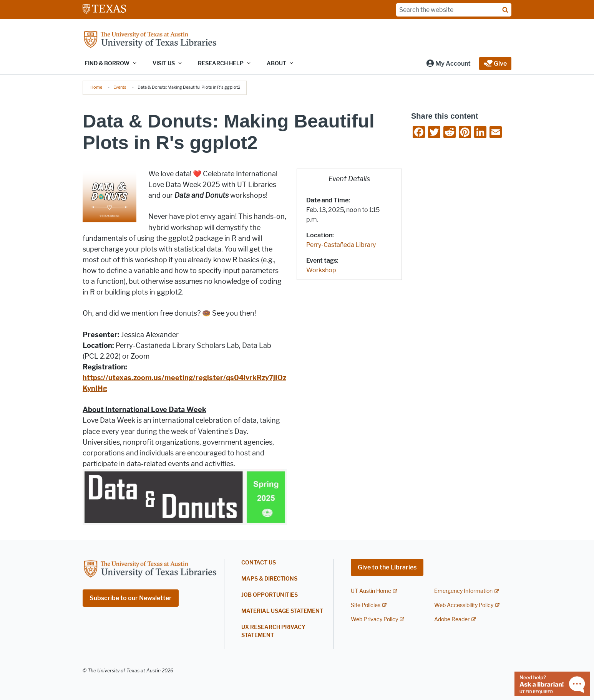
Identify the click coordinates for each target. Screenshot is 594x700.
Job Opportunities (270, 595)
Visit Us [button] (164, 64)
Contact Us (259, 563)
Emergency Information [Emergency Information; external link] (463, 591)
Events (120, 87)
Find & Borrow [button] (107, 64)
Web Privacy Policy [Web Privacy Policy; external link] (374, 620)
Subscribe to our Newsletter (131, 598)
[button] (448, 64)
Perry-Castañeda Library (341, 245)
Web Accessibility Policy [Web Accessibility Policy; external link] (464, 605)
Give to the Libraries (387, 567)
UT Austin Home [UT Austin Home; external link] (371, 591)
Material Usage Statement (282, 611)
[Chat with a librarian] (552, 683)
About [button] (276, 64)
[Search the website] (454, 10)
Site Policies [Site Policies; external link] (366, 605)
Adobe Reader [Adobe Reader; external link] (452, 620)
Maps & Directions (269, 579)
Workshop (321, 270)
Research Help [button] (221, 64)
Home (96, 87)
